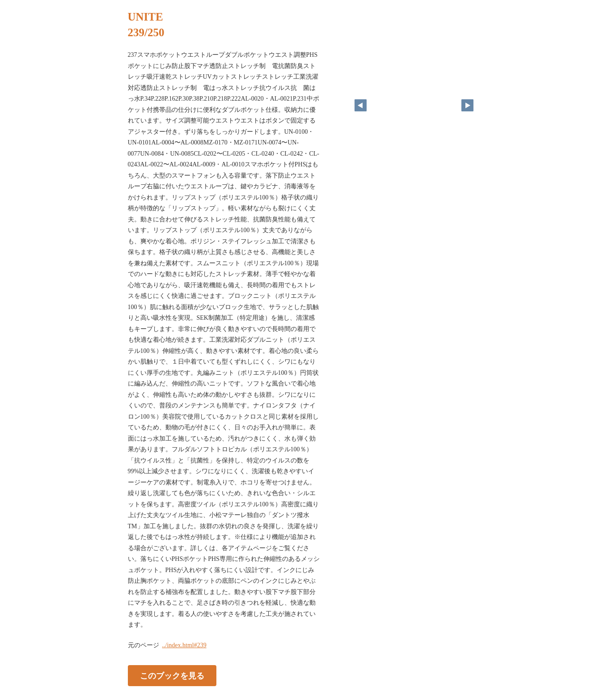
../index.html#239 (184, 645)
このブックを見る (172, 675)
